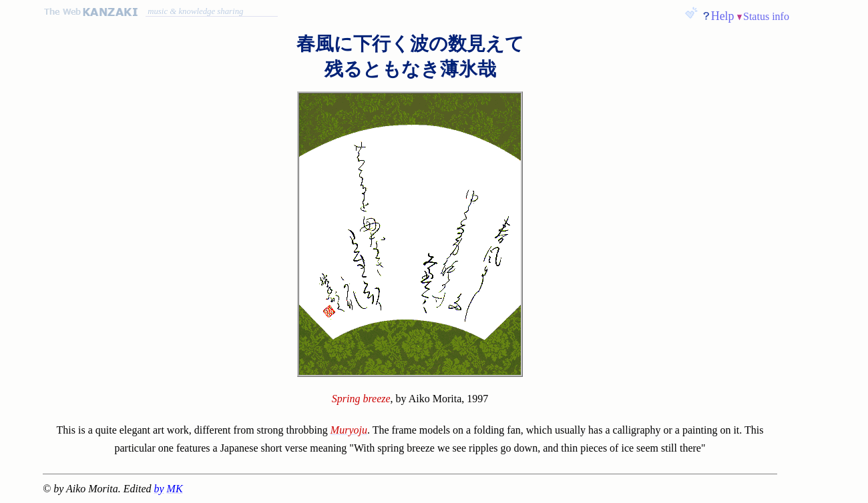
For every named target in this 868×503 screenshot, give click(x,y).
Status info (766, 16)
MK (175, 489)
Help (723, 16)
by (159, 489)
